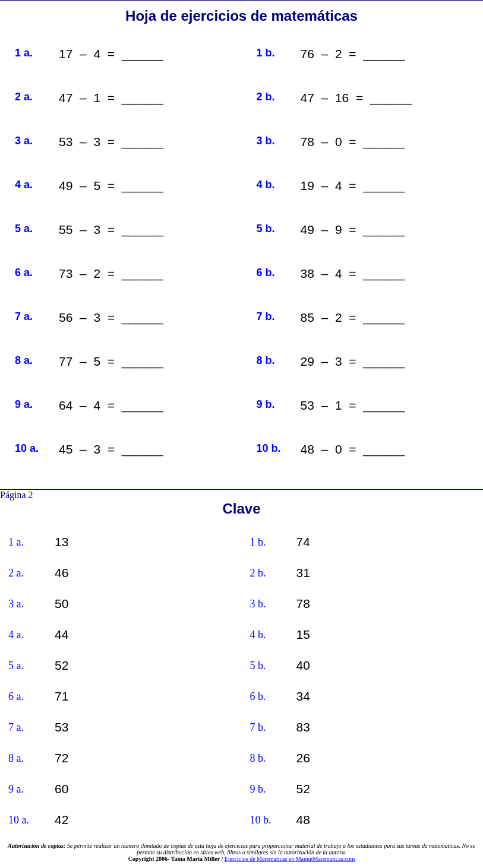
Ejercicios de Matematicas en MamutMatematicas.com (290, 859)
